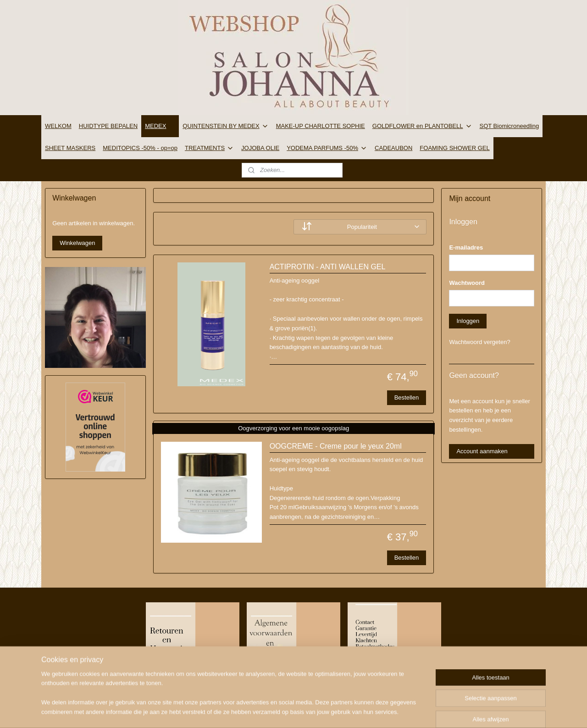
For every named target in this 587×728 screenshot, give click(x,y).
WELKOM (58, 126)
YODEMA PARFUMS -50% (327, 148)
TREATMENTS (209, 148)
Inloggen (468, 321)
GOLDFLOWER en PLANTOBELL (422, 126)
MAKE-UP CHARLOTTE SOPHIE (321, 126)
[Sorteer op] (360, 227)
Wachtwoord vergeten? (479, 342)
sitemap (267, 711)
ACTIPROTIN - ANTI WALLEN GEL (327, 267)
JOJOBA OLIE (260, 148)
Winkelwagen (77, 243)
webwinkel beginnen (313, 711)
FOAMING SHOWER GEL (454, 148)
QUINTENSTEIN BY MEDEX (225, 126)
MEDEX (160, 126)
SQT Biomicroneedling (509, 126)
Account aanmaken (482, 451)
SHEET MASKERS (70, 148)
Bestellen (406, 397)
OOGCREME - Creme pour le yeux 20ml (335, 446)
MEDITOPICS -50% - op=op (140, 148)
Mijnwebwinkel (384, 711)
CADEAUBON (393, 148)
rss (283, 711)
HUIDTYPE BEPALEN (108, 126)
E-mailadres (466, 247)
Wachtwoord (467, 283)
